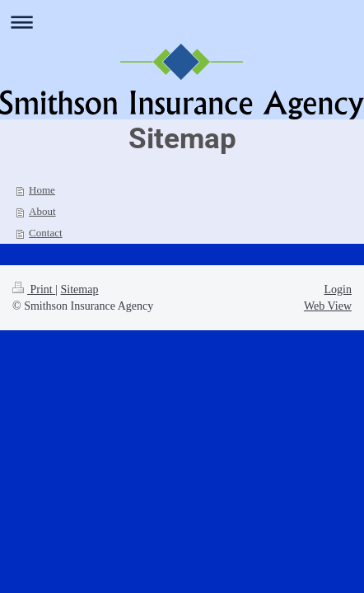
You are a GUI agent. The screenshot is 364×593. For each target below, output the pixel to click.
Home (42, 190)
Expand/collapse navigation (182, 22)
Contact (45, 233)
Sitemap (80, 289)
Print (34, 289)
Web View (328, 306)
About (42, 211)
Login (338, 289)
